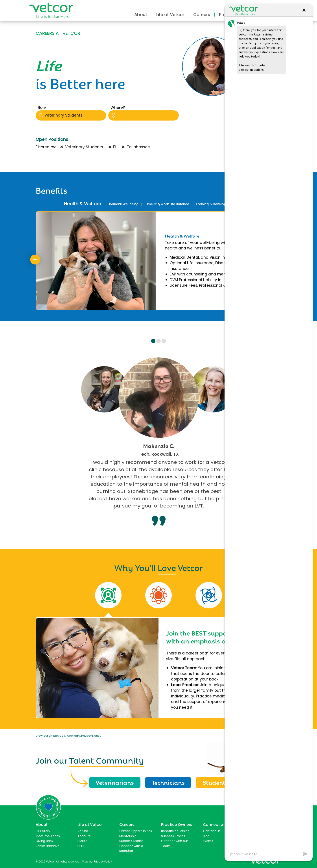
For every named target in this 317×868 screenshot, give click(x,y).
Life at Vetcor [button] (170, 15)
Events (208, 841)
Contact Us (212, 831)
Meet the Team (48, 836)
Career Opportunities (136, 831)
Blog (206, 836)
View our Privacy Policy (97, 861)
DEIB (81, 846)
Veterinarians (115, 782)
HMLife (82, 841)
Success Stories (131, 841)
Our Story (43, 831)
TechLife (84, 836)
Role (42, 108)
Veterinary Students (73, 115)
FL (113, 147)
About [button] (141, 15)
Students (216, 782)
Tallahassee (136, 147)
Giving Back (44, 841)
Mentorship (128, 836)
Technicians (168, 782)
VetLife (83, 831)
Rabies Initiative (48, 846)
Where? (118, 108)
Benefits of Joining (175, 831)
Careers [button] (202, 15)
